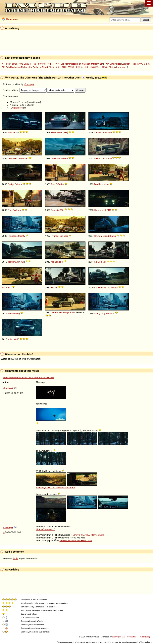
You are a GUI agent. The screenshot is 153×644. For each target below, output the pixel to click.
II (107, 158)
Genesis (55, 210)
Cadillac (98, 133)
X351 (22, 262)
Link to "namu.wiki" (46, 529)
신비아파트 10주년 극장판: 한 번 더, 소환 (69, 67)
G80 (62, 210)
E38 (65, 133)
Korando (110, 313)
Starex (113, 236)
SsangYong (100, 313)
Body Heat (130, 64)
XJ (16, 262)
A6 (14, 133)
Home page (12, 19)
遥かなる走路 (143, 64)
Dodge (11, 184)
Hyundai (12, 236)
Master (114, 288)
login (16, 558)
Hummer (98, 210)
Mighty (22, 236)
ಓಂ (123, 64)
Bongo (58, 262)
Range (66, 312)
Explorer (17, 210)
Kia (52, 262)
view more (18, 108)
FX (104, 158)
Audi (10, 133)
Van (26, 158)
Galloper (64, 236)
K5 (56, 288)
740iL (60, 133)
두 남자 (6, 64)
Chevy (21, 158)
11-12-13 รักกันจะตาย (41, 64)
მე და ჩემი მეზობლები (91, 64)
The (108, 288)
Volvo (10, 339)
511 (10, 288)
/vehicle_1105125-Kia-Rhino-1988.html (55, 488)
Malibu (64, 158)
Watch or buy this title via (21, 359)
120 (110, 158)
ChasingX (29, 84)
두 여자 (56, 64)
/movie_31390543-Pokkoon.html (76, 540)
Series (61, 184)
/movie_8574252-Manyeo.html (89, 535)
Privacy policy (144, 637)
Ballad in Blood (40, 67)
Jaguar (11, 262)
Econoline (104, 184)
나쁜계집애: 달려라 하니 (101, 67)
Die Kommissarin (69, 64)
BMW (53, 133)
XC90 (16, 339)
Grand (106, 236)
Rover (72, 312)
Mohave (102, 288)
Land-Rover (56, 312)
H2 (105, 210)
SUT (109, 210)
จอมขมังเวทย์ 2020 (20, 64)
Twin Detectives (112, 64)
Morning (16, 313)
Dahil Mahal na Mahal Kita (19, 67)
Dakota (18, 184)
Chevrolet (12, 158)
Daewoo (98, 158)
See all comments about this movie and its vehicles (29, 377)
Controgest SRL (118, 637)
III (63, 262)
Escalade (107, 133)
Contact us (132, 637)
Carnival (102, 262)
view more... (121, 67)
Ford (53, 184)
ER (3, 67)
